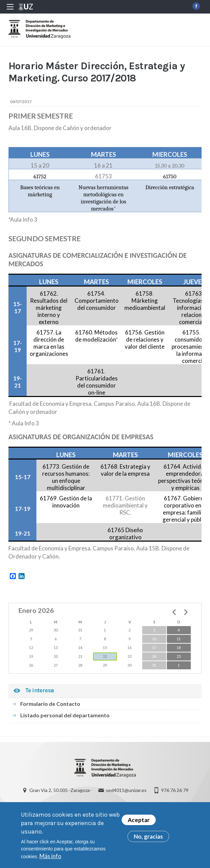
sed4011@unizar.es (126, 790)
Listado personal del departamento (65, 715)
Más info (50, 859)
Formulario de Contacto (50, 704)
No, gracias (148, 840)
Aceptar (139, 823)
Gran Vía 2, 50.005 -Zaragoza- (60, 790)
